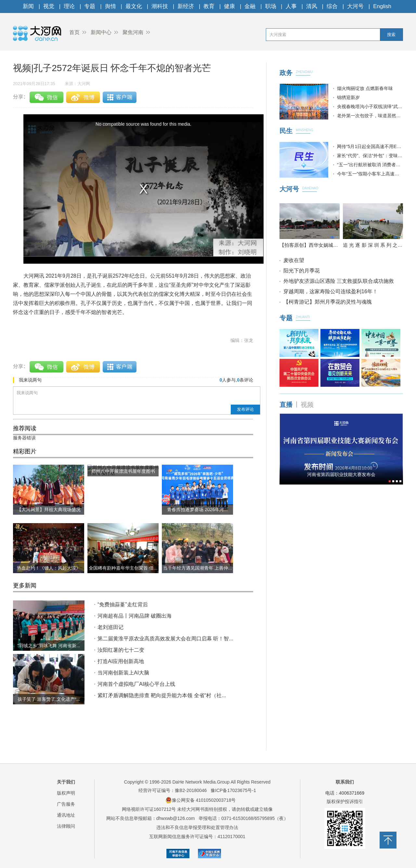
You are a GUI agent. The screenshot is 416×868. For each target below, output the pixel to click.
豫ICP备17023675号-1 (233, 790)
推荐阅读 (25, 428)
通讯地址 (66, 815)
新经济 (186, 6)
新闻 (28, 6)
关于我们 (66, 782)
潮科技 (160, 6)
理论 (69, 6)
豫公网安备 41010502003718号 (201, 800)
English (382, 6)
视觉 (49, 6)
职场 (271, 6)
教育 (209, 6)
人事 (291, 6)
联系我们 (345, 782)
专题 (90, 6)
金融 (250, 6)
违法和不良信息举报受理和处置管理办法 (197, 827)
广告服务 (66, 804)
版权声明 (66, 793)
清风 (312, 6)
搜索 (391, 35)
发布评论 (245, 409)
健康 (229, 6)
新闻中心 (101, 32)
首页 (74, 32)
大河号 (355, 6)
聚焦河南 (133, 32)
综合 (332, 6)
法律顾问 (66, 826)
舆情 (110, 6)
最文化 (134, 6)
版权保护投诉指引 (345, 801)
